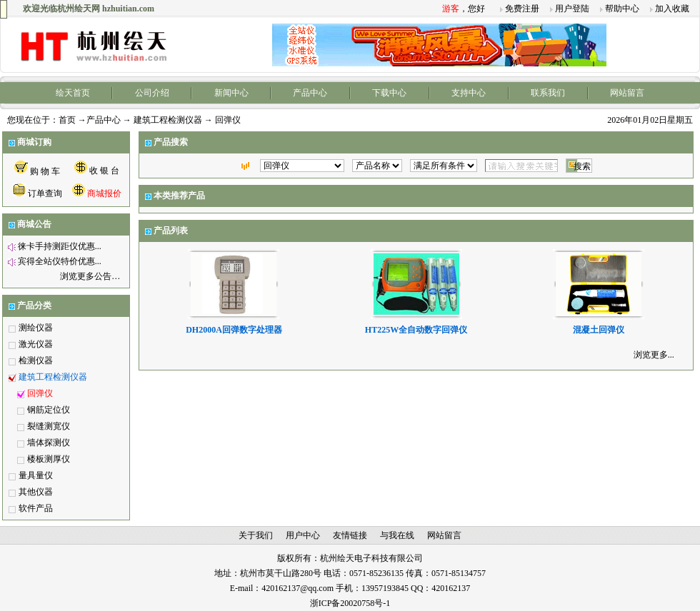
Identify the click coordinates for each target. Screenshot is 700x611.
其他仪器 (36, 492)
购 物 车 (45, 171)
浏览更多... (654, 355)
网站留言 (627, 93)
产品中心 (310, 93)
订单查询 (45, 193)
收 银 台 (104, 171)
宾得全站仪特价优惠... (60, 261)
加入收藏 (672, 9)
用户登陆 (572, 9)
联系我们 (548, 93)
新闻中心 (231, 93)
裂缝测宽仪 (49, 426)
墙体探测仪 (49, 443)
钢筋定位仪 (49, 410)
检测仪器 (36, 360)
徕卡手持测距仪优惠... (60, 246)
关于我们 (256, 535)
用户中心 (303, 535)
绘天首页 (73, 93)
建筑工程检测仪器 (168, 120)
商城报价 (104, 193)
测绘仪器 (36, 328)
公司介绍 (152, 93)
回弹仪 (40, 393)
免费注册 (522, 9)
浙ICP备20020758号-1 (350, 603)
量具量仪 (36, 475)
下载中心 (389, 93)
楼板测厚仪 (49, 459)
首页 (67, 120)
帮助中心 (622, 9)
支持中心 (469, 93)
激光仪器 (36, 344)
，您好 (464, 9)
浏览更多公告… (90, 276)
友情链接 (350, 535)
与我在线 (397, 535)
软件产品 (36, 508)
